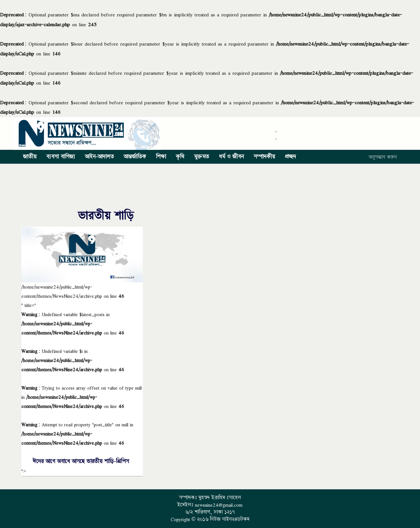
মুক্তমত (201, 157)
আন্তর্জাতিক (135, 157)
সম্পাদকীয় (264, 157)
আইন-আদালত (99, 157)
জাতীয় (30, 157)
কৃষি (180, 157)
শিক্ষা (161, 157)
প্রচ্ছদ (290, 157)
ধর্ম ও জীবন (231, 157)
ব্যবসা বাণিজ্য (61, 157)
